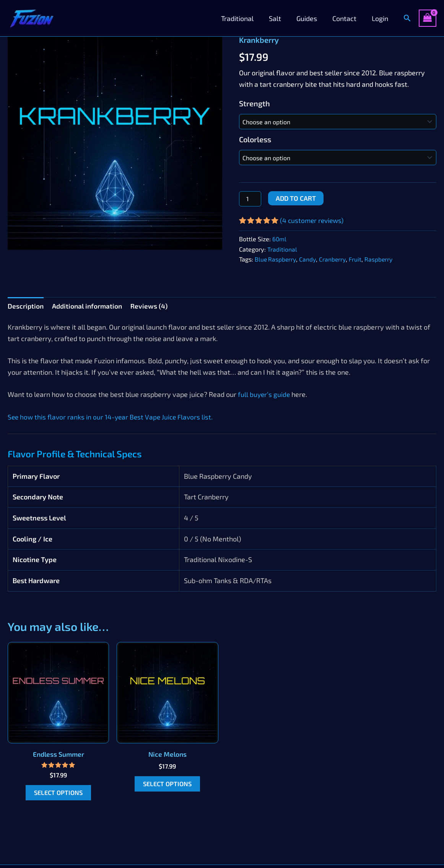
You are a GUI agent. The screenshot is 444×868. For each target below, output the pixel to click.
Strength (255, 103)
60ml (280, 239)
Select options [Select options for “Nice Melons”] (168, 785)
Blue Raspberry (276, 259)
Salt (280, 18)
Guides (311, 18)
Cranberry (335, 259)
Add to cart (296, 198)
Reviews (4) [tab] (153, 306)
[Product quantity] (250, 199)
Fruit (358, 259)
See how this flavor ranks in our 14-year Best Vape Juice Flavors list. (112, 418)
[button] (407, 18)
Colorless (255, 139)
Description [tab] (26, 306)
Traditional (244, 18)
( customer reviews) (313, 220)
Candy (309, 259)
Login (381, 18)
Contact (347, 18)
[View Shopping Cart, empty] (428, 18)
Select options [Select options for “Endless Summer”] (59, 794)
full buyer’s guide (264, 395)
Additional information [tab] (89, 306)
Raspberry (382, 259)
